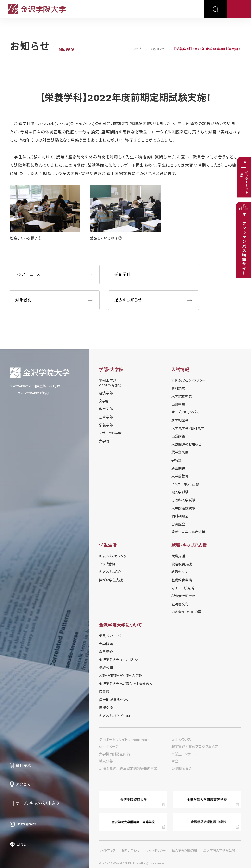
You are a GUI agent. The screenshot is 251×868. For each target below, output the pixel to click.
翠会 (175, 761)
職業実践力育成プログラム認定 (195, 747)
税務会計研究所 (183, 596)
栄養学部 (106, 425)
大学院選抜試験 (183, 508)
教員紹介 (106, 652)
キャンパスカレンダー (114, 556)
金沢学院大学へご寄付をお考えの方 (126, 684)
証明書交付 (180, 604)
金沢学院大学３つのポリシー (120, 660)
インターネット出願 (185, 484)
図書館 (104, 692)
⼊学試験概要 (182, 396)
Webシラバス (181, 740)
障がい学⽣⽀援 (111, 580)
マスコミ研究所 (183, 588)
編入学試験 (180, 492)
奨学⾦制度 (180, 452)
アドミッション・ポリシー (188, 380)
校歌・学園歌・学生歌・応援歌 (120, 676)
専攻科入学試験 (183, 500)
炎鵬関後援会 (182, 769)
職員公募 (106, 761)
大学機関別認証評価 (114, 754)
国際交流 (106, 708)
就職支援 (178, 556)
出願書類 (178, 404)
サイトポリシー (156, 850)
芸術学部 (106, 417)
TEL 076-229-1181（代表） (30, 393)
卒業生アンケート (184, 754)
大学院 (104, 441)
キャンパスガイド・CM (114, 716)
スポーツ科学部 (111, 433)
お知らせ (158, 49)
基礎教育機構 (182, 580)
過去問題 (178, 468)
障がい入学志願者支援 (188, 532)
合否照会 (178, 524)
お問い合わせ (131, 850)
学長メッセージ (110, 636)
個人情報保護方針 (185, 850)
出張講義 (178, 436)
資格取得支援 (182, 564)
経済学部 (106, 393)
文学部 (104, 401)
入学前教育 (180, 476)
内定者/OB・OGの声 (186, 612)
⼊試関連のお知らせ (186, 444)
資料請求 (178, 388)
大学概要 (106, 644)
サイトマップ (107, 850)
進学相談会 (180, 420)
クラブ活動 (107, 564)
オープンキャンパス (185, 412)
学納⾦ (176, 460)
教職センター (181, 572)
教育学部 (106, 409)
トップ (137, 49)
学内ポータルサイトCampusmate (124, 740)
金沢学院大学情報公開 (219, 850)
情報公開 (106, 668)
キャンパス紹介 (110, 572)
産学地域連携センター (116, 700)
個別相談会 (180, 516)
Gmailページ (109, 747)
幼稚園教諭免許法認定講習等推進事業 (128, 769)
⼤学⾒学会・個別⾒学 (188, 428)
